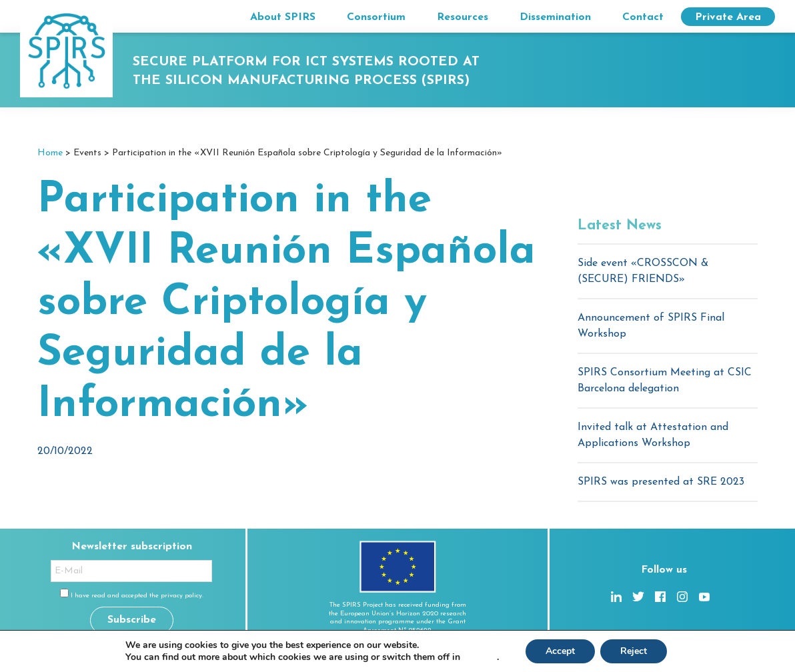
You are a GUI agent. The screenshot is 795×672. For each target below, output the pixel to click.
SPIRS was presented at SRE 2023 (661, 482)
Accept (560, 651)
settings (480, 657)
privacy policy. (182, 596)
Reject (634, 651)
